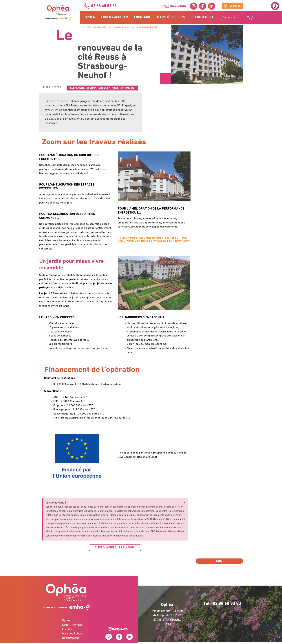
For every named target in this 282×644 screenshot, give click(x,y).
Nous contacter (178, 6)
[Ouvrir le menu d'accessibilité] (275, 6)
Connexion (235, 6)
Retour (219, 561)
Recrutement (202, 17)
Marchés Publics (171, 17)
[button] (115, 548)
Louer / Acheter (115, 17)
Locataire (142, 17)
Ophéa (90, 17)
